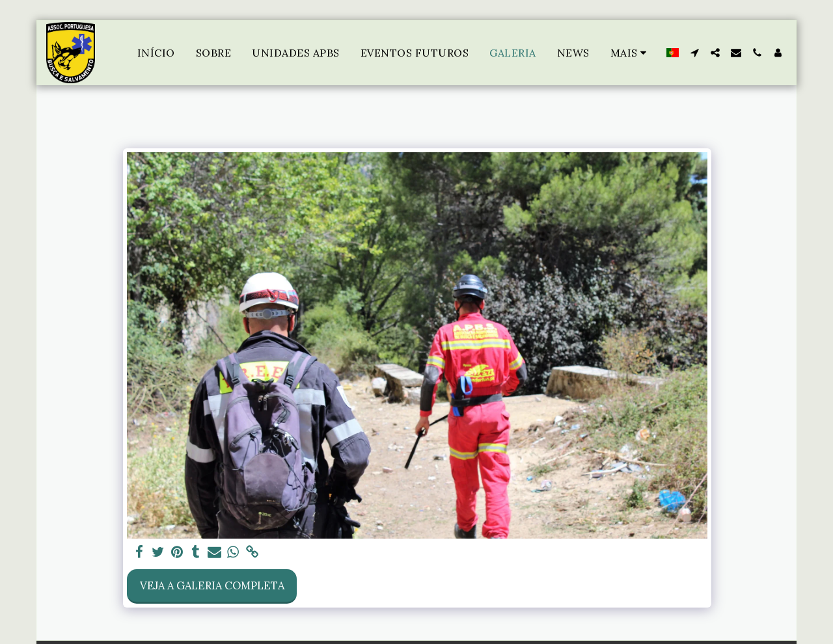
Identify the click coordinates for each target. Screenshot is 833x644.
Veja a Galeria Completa (212, 585)
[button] (694, 53)
